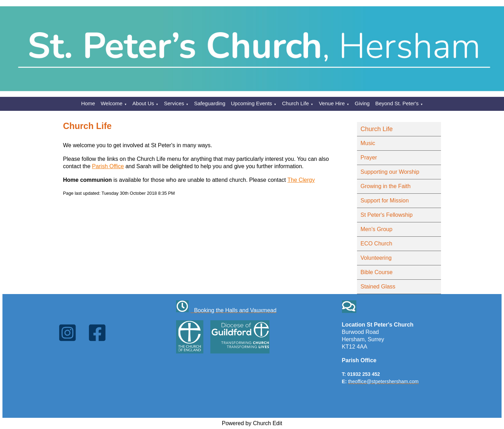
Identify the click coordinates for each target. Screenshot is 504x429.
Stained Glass (378, 287)
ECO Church (376, 244)
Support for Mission (385, 201)
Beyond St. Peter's (397, 103)
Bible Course (377, 272)
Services (174, 103)
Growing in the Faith (386, 186)
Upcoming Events (252, 103)
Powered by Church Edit (252, 423)
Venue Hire (332, 103)
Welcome (112, 103)
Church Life (296, 103)
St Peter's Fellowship (387, 215)
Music (368, 143)
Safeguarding (210, 103)
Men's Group (376, 229)
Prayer (369, 158)
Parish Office (108, 166)
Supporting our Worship (390, 172)
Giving (362, 103)
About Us (143, 103)
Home (88, 103)
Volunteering (376, 258)
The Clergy (301, 180)
